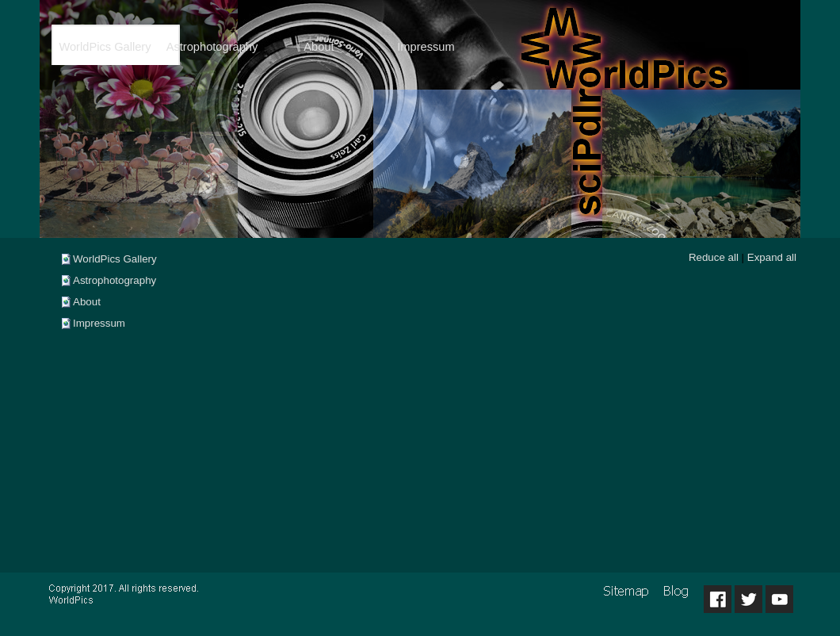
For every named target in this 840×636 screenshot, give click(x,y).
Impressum (99, 323)
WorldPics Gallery (115, 259)
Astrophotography (115, 280)
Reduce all (714, 257)
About (87, 302)
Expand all (772, 257)
